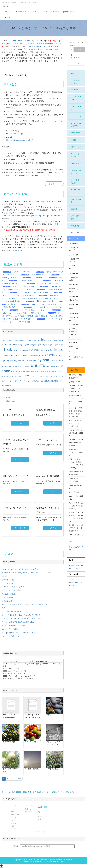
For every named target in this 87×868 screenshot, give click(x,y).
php (39, 355)
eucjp (25, 345)
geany (41, 345)
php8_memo (8, 313)
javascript (34, 350)
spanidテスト (68, 12)
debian (6, 345)
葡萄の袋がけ (7, 601)
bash (35, 340)
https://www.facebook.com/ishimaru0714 (76, 583)
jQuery (13, 817)
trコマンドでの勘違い (10, 629)
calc (41, 340)
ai (14, 340)
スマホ (9, 381)
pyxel (52, 361)
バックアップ (25, 381)
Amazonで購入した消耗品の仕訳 (29, 313)
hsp (14, 350)
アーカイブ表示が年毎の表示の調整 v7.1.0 (19, 622)
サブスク (33, 376)
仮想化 (47, 381)
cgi (57, 340)
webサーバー (16, 372)
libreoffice (49, 350)
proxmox (21, 361)
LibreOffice (38, 278)
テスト (4, 608)
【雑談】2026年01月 (45, 301)
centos (47, 340)
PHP (8, 398)
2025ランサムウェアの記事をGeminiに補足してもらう (23, 569)
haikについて (22, 12)
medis (13, 355)
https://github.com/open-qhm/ (19, 140)
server (5, 366)
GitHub (14, 829)
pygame (34, 361)
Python (6, 295)
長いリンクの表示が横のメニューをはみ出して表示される (24, 604)
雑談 (3, 386)
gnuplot (58, 345)
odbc (29, 355)
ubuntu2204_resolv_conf (48, 283)
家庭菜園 (74, 209)
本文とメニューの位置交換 (24, 286)
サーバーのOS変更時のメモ (22, 295)
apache (30, 340)
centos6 (53, 340)
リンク (55, 12)
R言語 (13, 820)
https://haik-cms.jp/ (15, 134)
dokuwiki (13, 345)
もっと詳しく (20, 423)
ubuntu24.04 (51, 366)
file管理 (30, 345)
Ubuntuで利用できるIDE (11, 612)
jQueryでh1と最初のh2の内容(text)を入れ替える (21, 615)
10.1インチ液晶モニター (11, 636)
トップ (9, 12)
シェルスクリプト (76, 63)
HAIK (6, 6)
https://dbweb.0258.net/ (40, 46)
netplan (19, 355)
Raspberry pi (76, 163)
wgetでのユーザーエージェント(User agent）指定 (22, 619)
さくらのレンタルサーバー (13, 376)
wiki (22, 372)
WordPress (75, 133)
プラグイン (36, 381)
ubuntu (38, 365)
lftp (42, 350)
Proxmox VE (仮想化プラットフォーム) (76, 423)
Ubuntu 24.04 (9, 275)
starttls (28, 366)
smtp (17, 366)
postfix (51, 355)
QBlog (75, 382)
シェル (53, 376)
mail (9, 355)
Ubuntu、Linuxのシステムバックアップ (76, 389)
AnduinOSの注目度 (22, 322)
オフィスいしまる (40, 12)
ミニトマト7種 (7, 583)
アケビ (4, 576)
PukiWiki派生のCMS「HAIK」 (76, 433)
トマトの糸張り (8, 597)
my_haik (18, 250)
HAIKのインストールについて (76, 452)
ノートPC (15, 381)
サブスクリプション (43, 376)
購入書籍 (29, 812)
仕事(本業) (75, 226)
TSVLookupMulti (38, 275)
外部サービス (76, 147)
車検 (52, 381)
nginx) (24, 355)
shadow (11, 366)
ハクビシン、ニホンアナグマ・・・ (16, 587)
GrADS (14, 823)
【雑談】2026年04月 (55, 272)
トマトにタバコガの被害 (11, 590)
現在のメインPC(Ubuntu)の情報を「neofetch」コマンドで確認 (27, 573)
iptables (25, 350)
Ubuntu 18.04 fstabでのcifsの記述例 (76, 443)
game (35, 345)
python (43, 360)
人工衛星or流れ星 (9, 594)
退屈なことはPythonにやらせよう (15, 626)
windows (28, 372)
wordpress (48, 371)
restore (61, 361)
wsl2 (55, 372)
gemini (47, 345)
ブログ (8, 17)
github (52, 345)
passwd (34, 355)
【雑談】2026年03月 (28, 281)
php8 (44, 355)
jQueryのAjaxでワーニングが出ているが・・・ (20, 633)
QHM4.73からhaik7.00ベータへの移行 (76, 528)
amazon (18, 340)
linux (59, 350)
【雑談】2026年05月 (22, 272)
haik (8, 349)
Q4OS (74, 542)
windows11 (37, 371)
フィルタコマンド (76, 58)
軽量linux (59, 381)
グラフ (26, 376)
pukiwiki (28, 361)
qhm (56, 361)
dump (20, 345)
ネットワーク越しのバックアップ (33, 310)
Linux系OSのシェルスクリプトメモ (34, 292)
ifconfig (19, 350)
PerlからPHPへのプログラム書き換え (76, 506)
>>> (20, 779)
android (24, 340)
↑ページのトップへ (40, 832)
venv (58, 366)
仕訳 (42, 381)
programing (10, 360)
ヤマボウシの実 (8, 580)
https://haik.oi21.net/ (21, 41)
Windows (74, 90)
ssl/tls (22, 366)
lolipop (4, 355)
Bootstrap (15, 815)
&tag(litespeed (7, 340)
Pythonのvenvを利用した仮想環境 (34, 298)
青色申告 (8, 386)
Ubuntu (74, 73)
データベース (76, 116)
